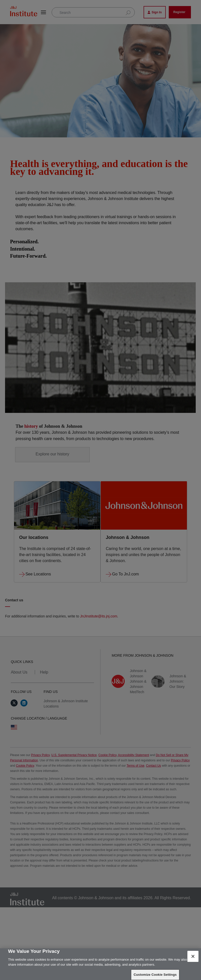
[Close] (193, 956)
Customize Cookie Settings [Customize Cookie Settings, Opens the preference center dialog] (155, 975)
